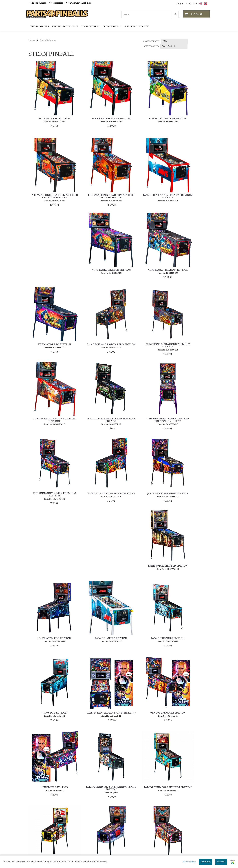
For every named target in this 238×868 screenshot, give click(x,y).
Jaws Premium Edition (49, 492)
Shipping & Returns (119, 824)
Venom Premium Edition (189, 492)
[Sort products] (174, 46)
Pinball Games (48, 40)
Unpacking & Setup (119, 833)
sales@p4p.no (36, 855)
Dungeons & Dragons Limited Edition (189, 271)
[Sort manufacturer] (174, 41)
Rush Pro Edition (96, 642)
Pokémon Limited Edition (142, 119)
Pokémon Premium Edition (96, 119)
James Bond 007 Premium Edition (142, 568)
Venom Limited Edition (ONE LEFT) (142, 493)
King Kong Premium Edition (189, 196)
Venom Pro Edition (49, 567)
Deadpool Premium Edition (96, 789)
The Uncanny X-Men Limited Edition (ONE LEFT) (96, 346)
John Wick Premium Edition (49, 420)
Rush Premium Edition (49, 642)
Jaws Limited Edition (189, 420)
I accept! (221, 862)
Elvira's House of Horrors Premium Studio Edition (142, 715)
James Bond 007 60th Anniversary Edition (96, 568)
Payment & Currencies (119, 828)
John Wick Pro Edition (142, 420)
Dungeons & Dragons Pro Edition (96, 271)
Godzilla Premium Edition (142, 642)
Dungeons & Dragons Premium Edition (142, 271)
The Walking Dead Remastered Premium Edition (189, 121)
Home (32, 40)
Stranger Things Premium (49, 714)
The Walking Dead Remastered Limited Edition (49, 197)
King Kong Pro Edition (49, 270)
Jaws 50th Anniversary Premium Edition (96, 197)
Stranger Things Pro (96, 714)
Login (180, 3)
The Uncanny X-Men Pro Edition (189, 346)
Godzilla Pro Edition (189, 642)
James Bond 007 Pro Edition (189, 567)
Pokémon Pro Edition (49, 119)
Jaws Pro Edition (96, 492)
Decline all (206, 862)
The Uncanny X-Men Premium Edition (142, 346)
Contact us (192, 3)
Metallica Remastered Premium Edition (49, 346)
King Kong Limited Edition (142, 196)
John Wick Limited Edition (96, 420)
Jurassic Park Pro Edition (49, 789)
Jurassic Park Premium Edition (189, 715)
